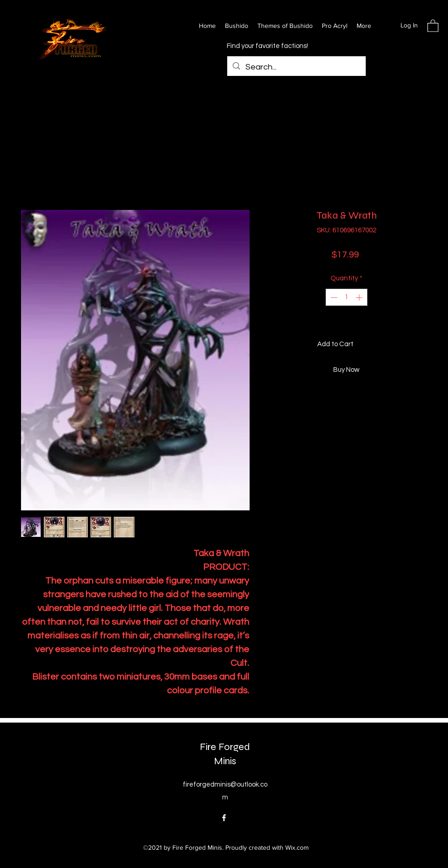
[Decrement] (333, 297)
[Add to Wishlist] (419, 345)
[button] (433, 25)
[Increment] (360, 297)
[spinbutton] (346, 297)
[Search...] (296, 67)
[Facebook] (224, 818)
